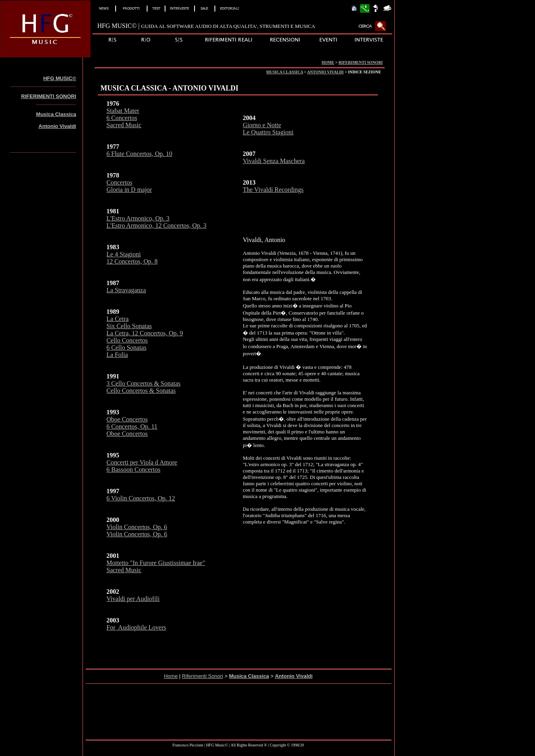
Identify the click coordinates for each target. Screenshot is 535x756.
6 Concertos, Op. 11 (132, 426)
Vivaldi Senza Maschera (274, 161)
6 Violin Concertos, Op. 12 (141, 498)
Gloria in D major (129, 190)
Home (171, 676)
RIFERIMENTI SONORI (361, 62)
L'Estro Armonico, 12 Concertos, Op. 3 (156, 225)
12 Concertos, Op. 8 (132, 261)
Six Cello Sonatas (129, 326)
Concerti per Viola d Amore (142, 462)
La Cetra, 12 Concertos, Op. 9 (145, 333)
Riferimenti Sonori (202, 676)
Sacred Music (124, 125)
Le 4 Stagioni (124, 254)
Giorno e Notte (262, 125)
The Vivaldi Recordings (273, 190)
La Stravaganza (126, 290)
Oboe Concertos (127, 419)
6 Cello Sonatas (126, 347)
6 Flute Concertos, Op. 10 (139, 154)
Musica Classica (56, 114)
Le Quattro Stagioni (268, 132)
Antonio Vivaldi (57, 126)
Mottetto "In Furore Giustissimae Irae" (156, 563)
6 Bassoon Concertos (133, 470)
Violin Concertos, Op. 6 (137, 527)
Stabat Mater (123, 111)
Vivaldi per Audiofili (133, 599)
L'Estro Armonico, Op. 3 (138, 218)
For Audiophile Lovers (136, 627)
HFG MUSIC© (60, 78)
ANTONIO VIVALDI (325, 72)
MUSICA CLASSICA (285, 72)
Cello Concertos (127, 340)
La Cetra (118, 319)
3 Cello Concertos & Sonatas (144, 383)
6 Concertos (122, 118)
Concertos (119, 182)
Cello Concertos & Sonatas (141, 391)
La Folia (117, 355)
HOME (328, 62)
